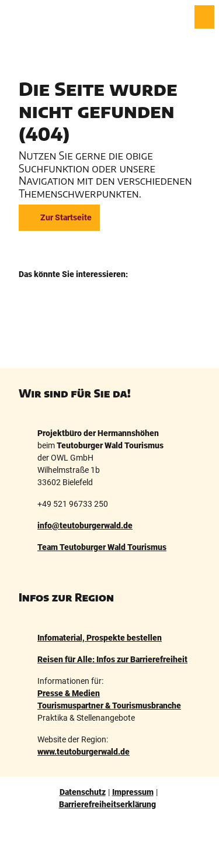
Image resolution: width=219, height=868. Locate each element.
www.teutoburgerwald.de (84, 752)
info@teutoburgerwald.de (85, 525)
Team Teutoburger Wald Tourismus (102, 547)
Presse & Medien (69, 693)
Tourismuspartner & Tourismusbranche (109, 706)
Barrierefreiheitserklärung (107, 804)
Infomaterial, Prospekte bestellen (100, 638)
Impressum (133, 792)
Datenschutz (83, 792)
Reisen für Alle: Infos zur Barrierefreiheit (112, 659)
